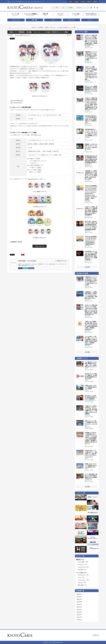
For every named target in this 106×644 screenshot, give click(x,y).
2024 (78, 599)
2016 (78, 620)
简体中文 (89, 1)
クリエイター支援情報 (30, 15)
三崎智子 (86, 368)
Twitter (25, 268)
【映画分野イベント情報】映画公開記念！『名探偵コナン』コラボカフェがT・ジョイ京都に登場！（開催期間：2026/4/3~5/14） (91, 295)
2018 (78, 615)
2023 (78, 602)
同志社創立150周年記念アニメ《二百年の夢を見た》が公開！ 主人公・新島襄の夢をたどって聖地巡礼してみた (91, 119)
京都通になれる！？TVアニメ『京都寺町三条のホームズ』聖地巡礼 (91, 387)
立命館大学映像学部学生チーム (90, 400)
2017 (78, 617)
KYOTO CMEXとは (91, 15)
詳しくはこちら (40, 246)
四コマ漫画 (81, 570)
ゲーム (53, 20)
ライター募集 (55, 8)
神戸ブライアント (88, 480)
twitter (96, 635)
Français (83, 1)
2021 (78, 607)
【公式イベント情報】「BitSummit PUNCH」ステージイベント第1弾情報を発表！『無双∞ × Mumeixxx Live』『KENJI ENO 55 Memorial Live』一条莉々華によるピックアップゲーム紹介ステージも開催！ (91, 73)
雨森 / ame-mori (88, 61)
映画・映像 (34, 20)
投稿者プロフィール (62, 261)
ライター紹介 (76, 15)
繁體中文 (96, 1)
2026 (78, 594)
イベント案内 (17, 27)
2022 (78, 604)
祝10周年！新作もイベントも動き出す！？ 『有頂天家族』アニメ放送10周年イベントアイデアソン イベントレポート (91, 454)
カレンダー (61, 15)
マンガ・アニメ (16, 20)
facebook (98, 635)
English (77, 1)
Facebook (31, 268)
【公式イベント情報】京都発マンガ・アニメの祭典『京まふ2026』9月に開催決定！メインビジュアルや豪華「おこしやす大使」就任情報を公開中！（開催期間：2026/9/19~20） (91, 40)
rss (94, 635)
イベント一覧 (15, 15)
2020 (78, 609)
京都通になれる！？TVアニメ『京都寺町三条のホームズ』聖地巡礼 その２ (91, 465)
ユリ (86, 138)
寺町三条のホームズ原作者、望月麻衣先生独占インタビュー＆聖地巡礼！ (91, 397)
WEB (20, 268)
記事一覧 (45, 15)
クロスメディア (72, 20)
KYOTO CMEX (22, 261)
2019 (78, 612)
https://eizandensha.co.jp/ (33, 179)
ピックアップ (81, 564)
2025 (78, 597)
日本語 (70, 1)
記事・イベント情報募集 (68, 8)
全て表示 (87, 267)
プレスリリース (82, 567)
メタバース (90, 20)
